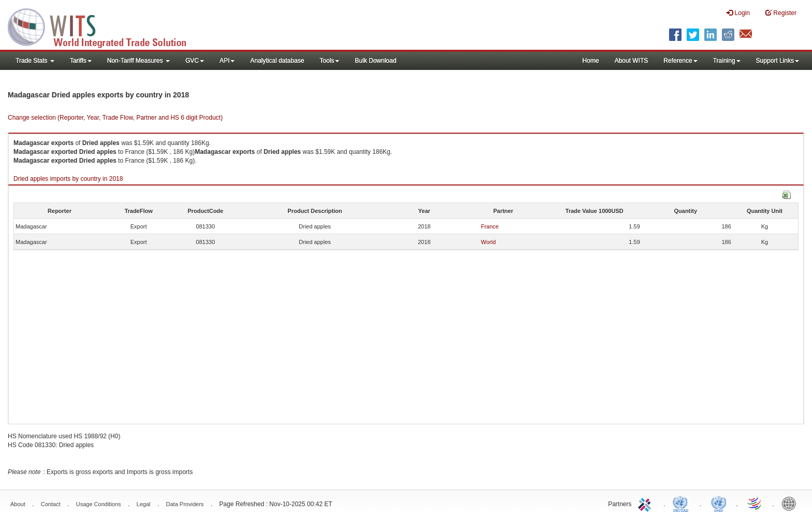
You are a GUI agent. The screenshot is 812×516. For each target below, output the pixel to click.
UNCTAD (683, 503)
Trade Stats (35, 61)
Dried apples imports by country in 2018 (68, 179)
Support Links (778, 61)
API (227, 61)
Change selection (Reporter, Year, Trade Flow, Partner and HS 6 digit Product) (115, 118)
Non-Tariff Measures (139, 61)
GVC (195, 61)
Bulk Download (375, 61)
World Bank (791, 503)
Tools (329, 61)
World (489, 242)
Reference (680, 61)
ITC (646, 503)
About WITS (632, 61)
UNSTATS (719, 503)
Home (591, 61)
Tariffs (81, 61)
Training (727, 61)
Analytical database (277, 61)
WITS (104, 26)
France (490, 226)
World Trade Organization (755, 503)
